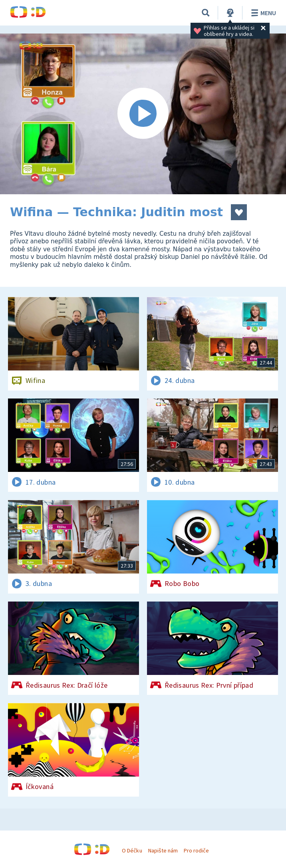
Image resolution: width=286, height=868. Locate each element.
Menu (262, 13)
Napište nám (163, 850)
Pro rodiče (196, 850)
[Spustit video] (143, 114)
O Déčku (132, 850)
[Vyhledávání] (206, 13)
